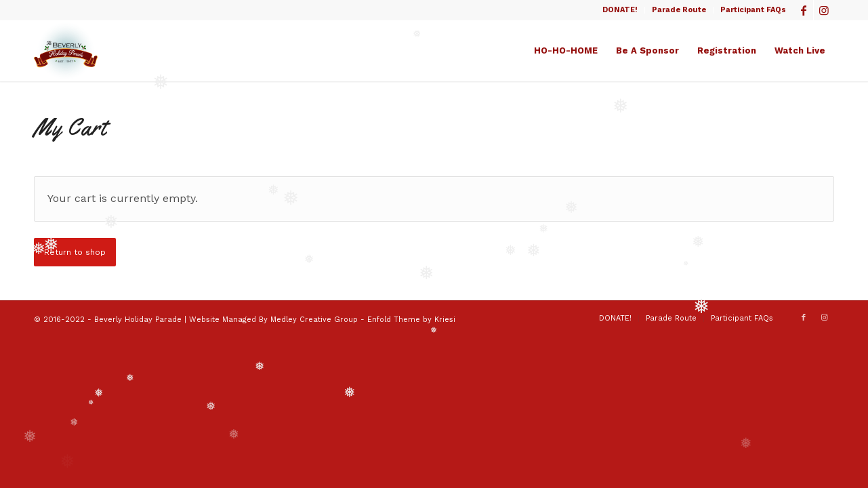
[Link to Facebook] (803, 10)
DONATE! (620, 10)
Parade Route (679, 10)
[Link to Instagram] (824, 10)
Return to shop (75, 252)
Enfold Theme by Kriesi (411, 320)
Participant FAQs (753, 10)
